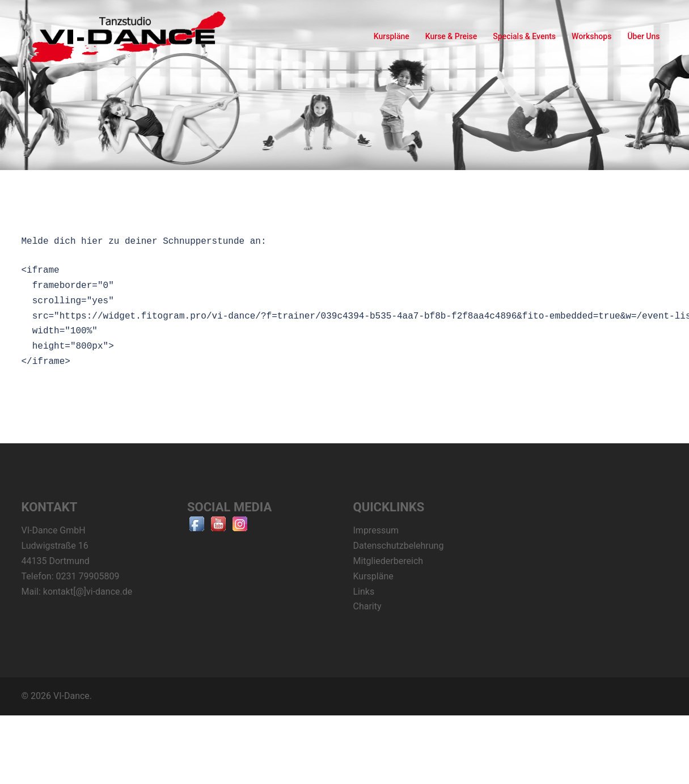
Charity (367, 606)
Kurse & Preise (451, 36)
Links (364, 592)
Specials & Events (524, 36)
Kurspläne (392, 36)
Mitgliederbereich (388, 561)
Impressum (376, 530)
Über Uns (643, 36)
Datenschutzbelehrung (399, 546)
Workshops (591, 36)
